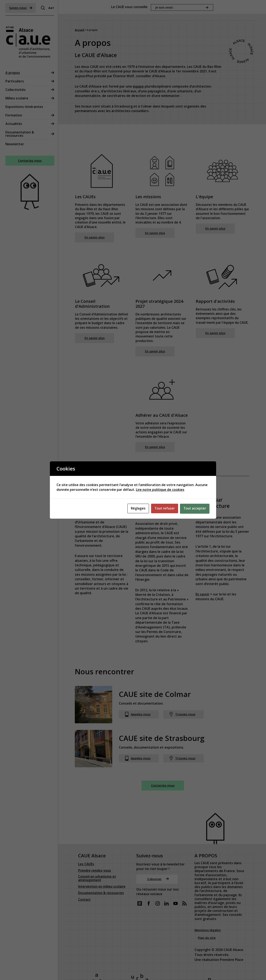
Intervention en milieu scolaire (103, 858)
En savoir (203, 596)
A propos (14, 73)
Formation (15, 115)
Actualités (15, 124)
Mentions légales (208, 901)
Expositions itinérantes (25, 107)
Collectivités (16, 90)
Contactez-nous (30, 161)
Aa (51, 8)
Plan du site (207, 909)
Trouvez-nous (185, 716)
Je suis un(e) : (165, 7)
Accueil (80, 29)
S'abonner (158, 850)
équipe (138, 86)
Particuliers (15, 81)
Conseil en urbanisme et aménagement (98, 850)
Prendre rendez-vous (95, 842)
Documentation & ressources (21, 134)
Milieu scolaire (18, 98)
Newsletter (16, 144)
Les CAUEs (86, 835)
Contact (85, 871)
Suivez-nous (22, 8)
